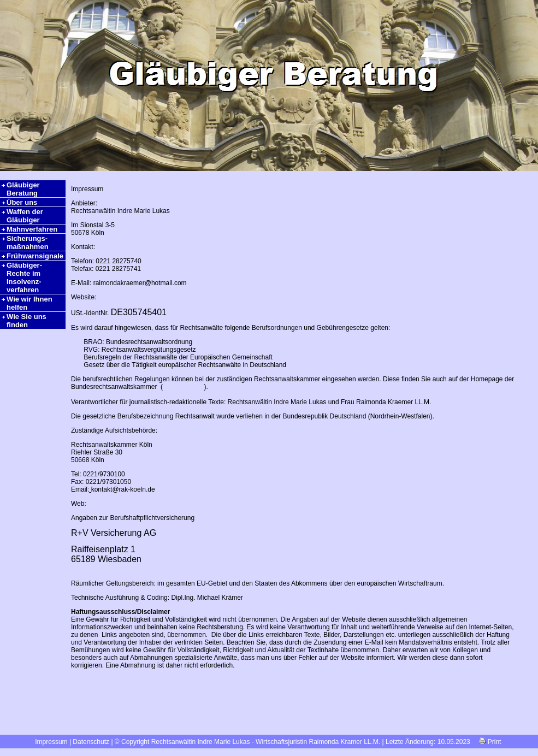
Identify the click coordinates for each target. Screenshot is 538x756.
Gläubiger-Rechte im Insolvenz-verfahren (24, 277)
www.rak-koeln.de (114, 504)
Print (490, 742)
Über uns (22, 202)
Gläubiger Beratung (23, 189)
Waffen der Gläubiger (25, 216)
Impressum (51, 742)
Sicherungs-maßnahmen (28, 243)
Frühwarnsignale (35, 256)
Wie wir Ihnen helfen (29, 303)
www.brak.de (183, 387)
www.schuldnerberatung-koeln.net (148, 297)
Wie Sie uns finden (26, 321)
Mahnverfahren (32, 229)
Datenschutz (91, 742)
